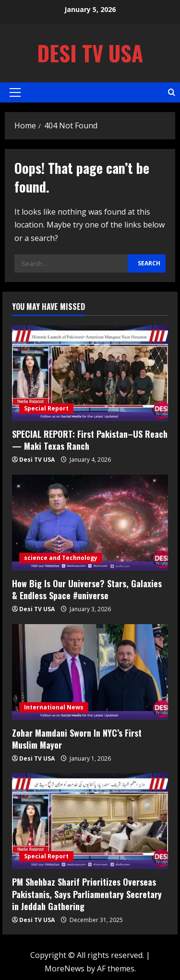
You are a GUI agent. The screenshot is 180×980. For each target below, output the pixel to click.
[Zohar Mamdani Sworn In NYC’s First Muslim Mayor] (90, 672)
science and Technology (61, 558)
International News (54, 707)
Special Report (46, 408)
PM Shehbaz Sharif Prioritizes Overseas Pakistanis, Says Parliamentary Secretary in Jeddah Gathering (87, 894)
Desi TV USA (90, 53)
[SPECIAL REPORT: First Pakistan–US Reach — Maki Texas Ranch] (90, 373)
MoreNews (65, 969)
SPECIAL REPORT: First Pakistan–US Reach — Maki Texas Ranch (90, 440)
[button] (15, 92)
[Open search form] (172, 92)
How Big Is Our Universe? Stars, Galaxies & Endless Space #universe (87, 589)
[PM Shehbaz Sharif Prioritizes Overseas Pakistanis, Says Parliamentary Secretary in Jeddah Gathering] (90, 821)
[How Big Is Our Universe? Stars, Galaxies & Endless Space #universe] (90, 523)
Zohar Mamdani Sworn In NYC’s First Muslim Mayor (77, 739)
